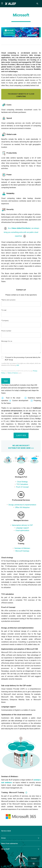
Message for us (7, 341)
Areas (3, 838)
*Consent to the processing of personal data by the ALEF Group (22, 359)
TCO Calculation (22, 484)
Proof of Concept (22, 487)
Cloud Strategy (22, 482)
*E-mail (4, 310)
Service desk (6, 831)
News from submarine (10, 844)
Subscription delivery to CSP (22, 525)
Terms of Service (13, 373)
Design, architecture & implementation (22, 505)
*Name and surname (8, 300)
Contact (34, 859)
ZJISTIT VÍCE (21, 436)
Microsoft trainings (22, 551)
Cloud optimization (22, 530)
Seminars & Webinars (22, 548)
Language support (22, 528)
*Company (5, 321)
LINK (18, 365)
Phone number (6, 331)
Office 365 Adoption (22, 507)
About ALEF (5, 849)
